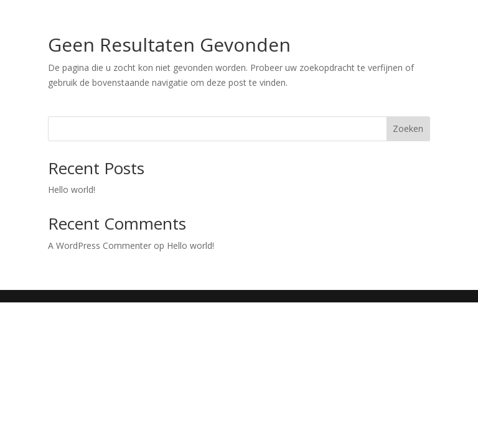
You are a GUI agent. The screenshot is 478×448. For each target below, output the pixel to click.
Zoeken (408, 128)
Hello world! (72, 189)
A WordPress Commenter (100, 245)
